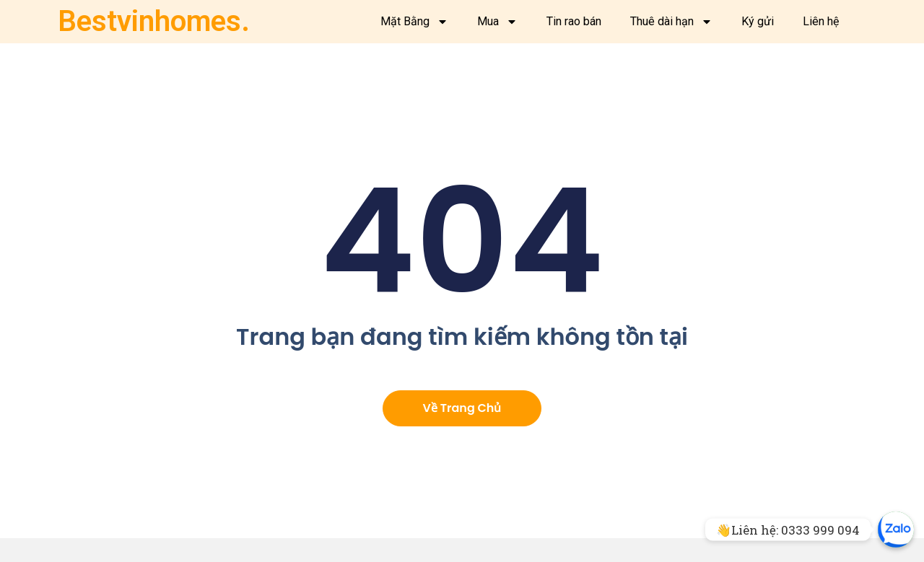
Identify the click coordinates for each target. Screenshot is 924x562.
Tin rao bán (574, 21)
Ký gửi (758, 21)
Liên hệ (821, 21)
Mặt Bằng (414, 22)
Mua (497, 22)
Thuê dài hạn (671, 22)
